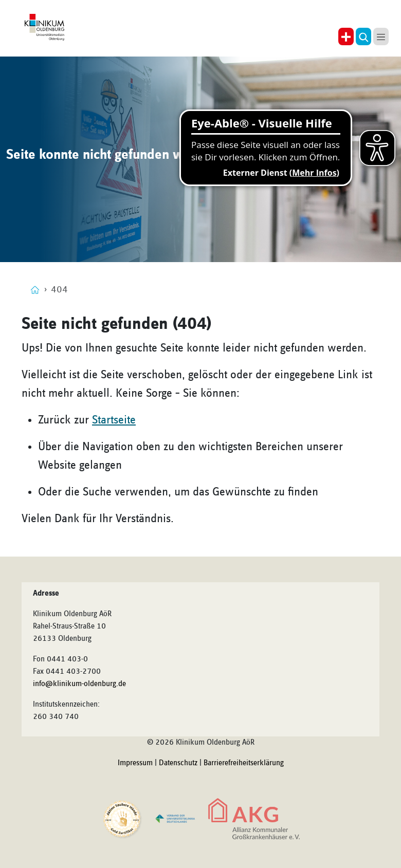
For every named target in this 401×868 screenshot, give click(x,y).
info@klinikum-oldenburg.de (79, 684)
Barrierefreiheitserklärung (244, 763)
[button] (363, 36)
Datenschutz (178, 763)
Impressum (135, 763)
